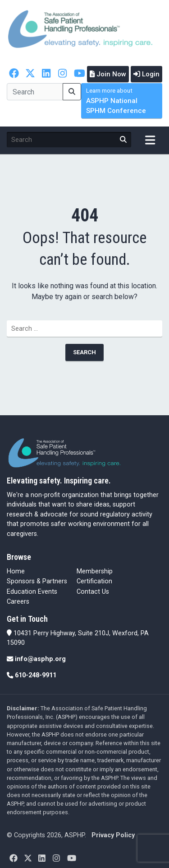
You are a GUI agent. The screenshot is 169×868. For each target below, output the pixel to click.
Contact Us (93, 592)
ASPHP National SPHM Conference (116, 101)
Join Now (108, 74)
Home (16, 571)
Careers (18, 602)
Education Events (32, 592)
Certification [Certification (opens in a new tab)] (94, 581)
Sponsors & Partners (37, 581)
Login (146, 74)
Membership (95, 571)
